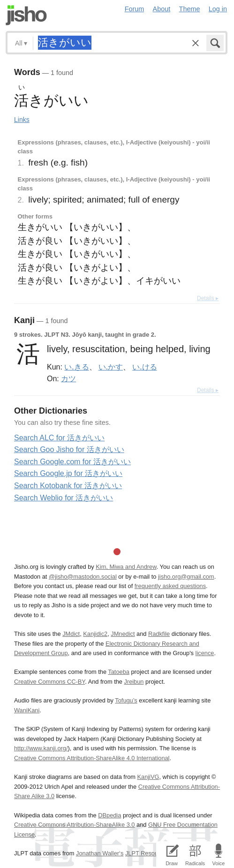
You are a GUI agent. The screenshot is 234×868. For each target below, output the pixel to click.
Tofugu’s (126, 700)
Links (22, 120)
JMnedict (123, 634)
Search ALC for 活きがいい (59, 438)
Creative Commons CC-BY (49, 682)
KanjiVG (148, 777)
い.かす (111, 367)
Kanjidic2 (95, 634)
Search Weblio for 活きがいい (64, 498)
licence (205, 653)
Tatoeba (119, 672)
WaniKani (27, 710)
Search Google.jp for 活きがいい (68, 473)
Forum (135, 9)
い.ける (144, 367)
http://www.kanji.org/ (41, 748)
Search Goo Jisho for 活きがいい (69, 449)
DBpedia (109, 815)
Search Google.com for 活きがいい (72, 462)
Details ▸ (208, 298)
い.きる (76, 367)
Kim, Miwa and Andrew (126, 567)
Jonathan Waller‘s (100, 853)
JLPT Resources (147, 853)
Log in (218, 9)
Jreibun (134, 682)
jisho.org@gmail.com (186, 577)
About (162, 9)
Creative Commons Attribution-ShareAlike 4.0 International (92, 758)
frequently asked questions (170, 586)
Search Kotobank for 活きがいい (68, 486)
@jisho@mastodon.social (83, 577)
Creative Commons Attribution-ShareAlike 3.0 (74, 825)
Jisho (26, 15)
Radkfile (159, 634)
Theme (190, 9)
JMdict (71, 634)
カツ (68, 378)
